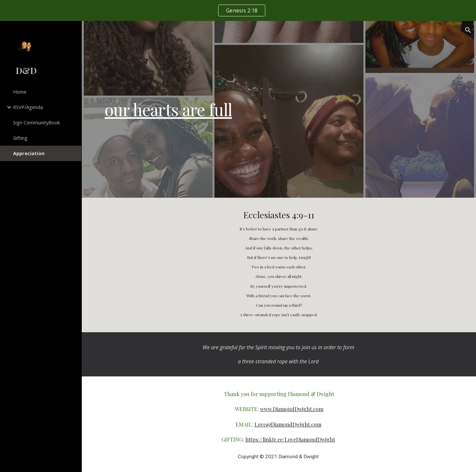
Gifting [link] (20, 138)
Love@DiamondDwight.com (288, 424)
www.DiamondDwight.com (292, 409)
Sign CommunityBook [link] (36, 122)
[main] (279, 109)
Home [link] (20, 92)
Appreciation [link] (29, 153)
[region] (238, 10)
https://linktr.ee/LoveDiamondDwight (290, 439)
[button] (468, 30)
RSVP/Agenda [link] (28, 107)
